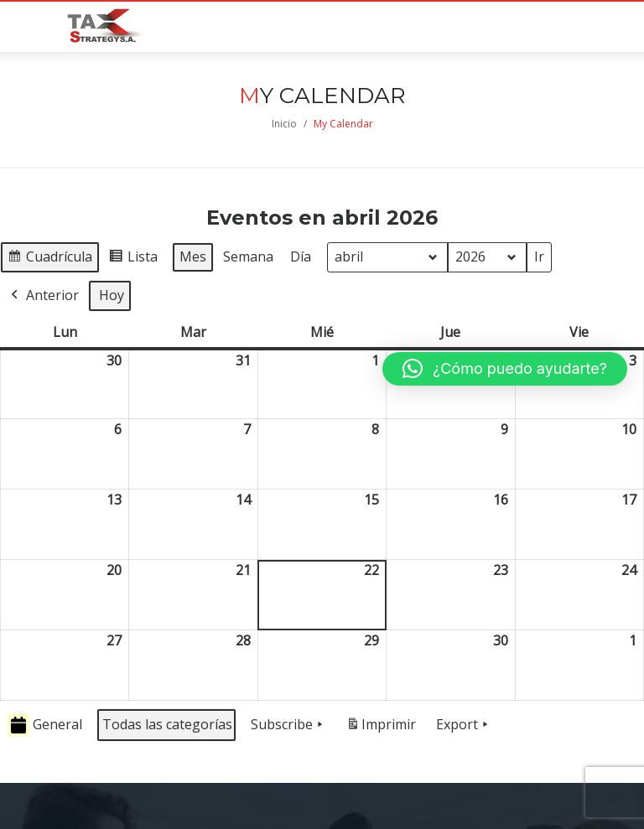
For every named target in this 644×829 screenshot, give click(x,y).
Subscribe (288, 725)
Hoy (112, 295)
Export (464, 725)
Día (301, 256)
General (45, 725)
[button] (505, 369)
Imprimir (381, 728)
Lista (133, 259)
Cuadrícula (49, 259)
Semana (248, 256)
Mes (193, 256)
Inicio (284, 124)
